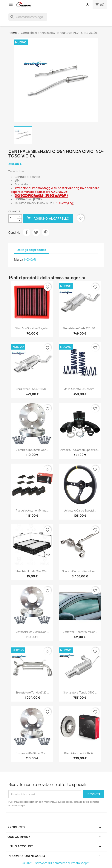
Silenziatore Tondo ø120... (32, 692)
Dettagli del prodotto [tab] (32, 250)
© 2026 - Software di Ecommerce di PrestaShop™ (56, 863)
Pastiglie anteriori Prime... (32, 510)
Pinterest (46, 232)
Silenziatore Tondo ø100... (80, 692)
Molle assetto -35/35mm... (80, 389)
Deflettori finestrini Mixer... (80, 632)
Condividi (27, 232)
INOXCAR (30, 260)
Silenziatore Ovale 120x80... (80, 328)
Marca (19, 260)
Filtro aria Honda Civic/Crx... (32, 571)
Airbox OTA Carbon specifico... (80, 450)
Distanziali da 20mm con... (32, 632)
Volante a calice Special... (80, 510)
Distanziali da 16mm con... (32, 450)
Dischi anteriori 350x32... (80, 753)
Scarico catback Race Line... (80, 571)
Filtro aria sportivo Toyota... (32, 328)
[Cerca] (28, 17)
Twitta (36, 232)
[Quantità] (13, 218)
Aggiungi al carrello (48, 218)
